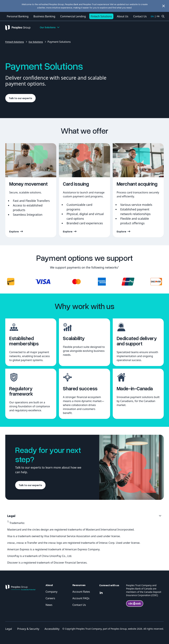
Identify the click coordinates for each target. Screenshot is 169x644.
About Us (123, 16)
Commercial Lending (73, 16)
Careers (50, 598)
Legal (9, 629)
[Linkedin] (101, 593)
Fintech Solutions (101, 16)
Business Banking (44, 16)
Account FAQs (81, 598)
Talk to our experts (20, 98)
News (49, 605)
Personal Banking (18, 16)
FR (158, 16)
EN (152, 16)
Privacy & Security (28, 629)
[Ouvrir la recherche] (163, 16)
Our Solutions (50, 27)
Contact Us (140, 16)
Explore (14, 231)
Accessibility (52, 629)
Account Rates (81, 592)
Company (51, 592)
